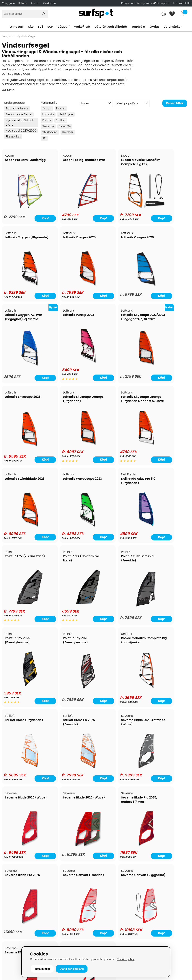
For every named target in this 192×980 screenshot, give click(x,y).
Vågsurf (64, 27)
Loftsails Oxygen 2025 (21, 238)
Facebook (152, 908)
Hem (4, 36)
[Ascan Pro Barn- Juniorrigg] (25, 208)
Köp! (37, 218)
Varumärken (173, 27)
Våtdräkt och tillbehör (111, 27)
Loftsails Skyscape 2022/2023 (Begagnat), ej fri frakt (22, 324)
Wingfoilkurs (13, 890)
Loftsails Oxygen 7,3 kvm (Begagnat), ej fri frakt (117, 242)
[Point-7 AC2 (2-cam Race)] (167, 449)
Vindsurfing (106, 829)
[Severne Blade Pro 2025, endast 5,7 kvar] (120, 691)
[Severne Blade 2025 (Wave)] (25, 691)
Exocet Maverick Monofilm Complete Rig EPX (118, 164)
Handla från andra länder (23, 851)
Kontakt (35, 3)
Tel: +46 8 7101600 (64, 940)
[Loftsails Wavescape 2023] (72, 451)
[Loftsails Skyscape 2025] (72, 369)
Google (150, 889)
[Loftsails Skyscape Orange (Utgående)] (120, 367)
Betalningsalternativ (19, 840)
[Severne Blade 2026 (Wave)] (72, 692)
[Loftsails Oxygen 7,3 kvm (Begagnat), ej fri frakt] (120, 288)
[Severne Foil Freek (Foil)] (167, 769)
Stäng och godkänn (72, 969)
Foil (40, 27)
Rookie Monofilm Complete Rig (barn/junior (17, 570)
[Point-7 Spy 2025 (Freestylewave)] (120, 531)
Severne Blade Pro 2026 (166, 644)
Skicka (183, 863)
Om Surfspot (13, 829)
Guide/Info (49, 3)
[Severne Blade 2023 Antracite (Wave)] (168, 613)
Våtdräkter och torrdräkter (117, 856)
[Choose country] (164, 14)
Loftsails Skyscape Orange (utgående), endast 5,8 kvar (163, 324)
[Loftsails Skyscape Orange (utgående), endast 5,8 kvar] (168, 367)
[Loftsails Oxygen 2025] (25, 287)
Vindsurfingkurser (17, 884)
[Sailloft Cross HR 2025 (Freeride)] (120, 613)
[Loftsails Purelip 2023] (168, 285)
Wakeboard (106, 845)
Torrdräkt (138, 27)
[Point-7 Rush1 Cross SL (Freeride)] (72, 534)
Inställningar (42, 969)
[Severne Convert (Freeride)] (25, 769)
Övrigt (154, 27)
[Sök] (25, 14)
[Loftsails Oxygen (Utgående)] (168, 208)
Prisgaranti (128, 3)
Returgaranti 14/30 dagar (152, 3)
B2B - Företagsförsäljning (22, 862)
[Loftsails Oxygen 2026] (72, 287)
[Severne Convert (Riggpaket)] (72, 769)
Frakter (9, 845)
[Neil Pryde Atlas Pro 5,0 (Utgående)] (120, 451)
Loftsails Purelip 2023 (164, 238)
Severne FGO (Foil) (114, 721)
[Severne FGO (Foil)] (120, 769)
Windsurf (17, 27)
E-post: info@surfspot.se (69, 946)
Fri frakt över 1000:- (181, 3)
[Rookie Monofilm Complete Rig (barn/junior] (25, 613)
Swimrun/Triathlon (111, 862)
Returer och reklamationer (23, 856)
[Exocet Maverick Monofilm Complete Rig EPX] (120, 208)
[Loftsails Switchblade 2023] (25, 451)
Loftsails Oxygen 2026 (69, 238)
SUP (50, 27)
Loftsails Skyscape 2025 (71, 320)
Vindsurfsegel (28, 36)
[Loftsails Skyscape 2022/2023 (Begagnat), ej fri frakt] (25, 370)
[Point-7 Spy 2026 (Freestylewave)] (167, 534)
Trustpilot (151, 926)
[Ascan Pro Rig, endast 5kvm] (72, 208)
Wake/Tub (82, 27)
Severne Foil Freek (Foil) (166, 721)
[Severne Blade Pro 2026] (167, 692)
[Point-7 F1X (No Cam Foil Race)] (25, 531)
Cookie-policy (126, 959)
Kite (31, 27)
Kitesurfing (105, 834)
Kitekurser (11, 879)
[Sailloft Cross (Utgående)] (72, 613)
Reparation (12, 873)
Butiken (23, 3)
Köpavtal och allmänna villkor (26, 834)
